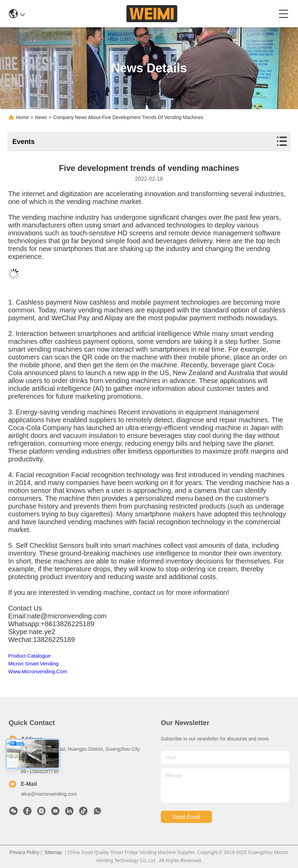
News (41, 117)
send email (186, 817)
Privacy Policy (24, 852)
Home (22, 117)
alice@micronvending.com (49, 794)
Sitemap (53, 852)
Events (24, 142)
